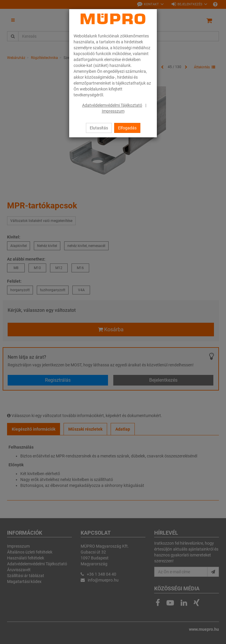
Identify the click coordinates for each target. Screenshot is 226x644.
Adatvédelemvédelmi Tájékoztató (112, 105)
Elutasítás (99, 128)
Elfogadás (127, 128)
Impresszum (113, 111)
